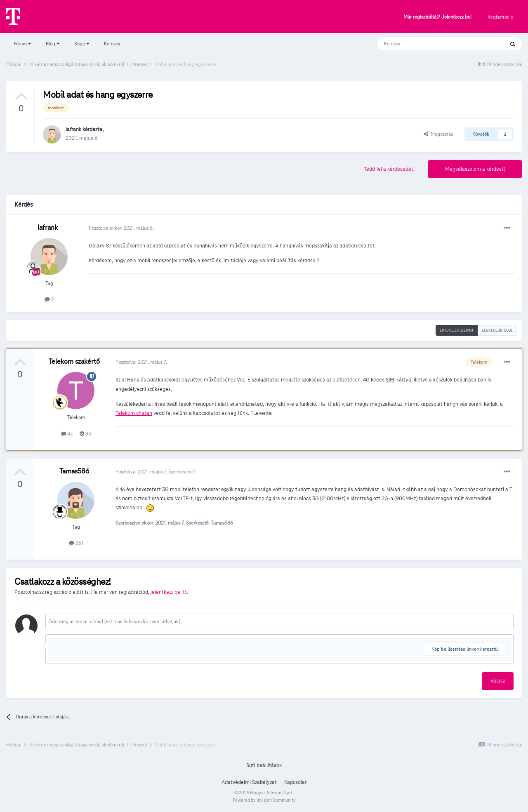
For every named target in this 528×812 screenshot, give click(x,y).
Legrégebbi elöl (497, 330)
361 (76, 543)
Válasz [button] (498, 681)
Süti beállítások (264, 765)
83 (85, 434)
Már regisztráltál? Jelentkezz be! (437, 17)
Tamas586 (74, 471)
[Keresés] (433, 44)
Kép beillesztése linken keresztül (465, 649)
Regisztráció (500, 17)
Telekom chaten (134, 413)
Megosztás (438, 134)
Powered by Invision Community (264, 800)
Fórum (22, 44)
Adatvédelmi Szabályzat (249, 782)
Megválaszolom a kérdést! (475, 169)
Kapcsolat (296, 782)
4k (67, 434)
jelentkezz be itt (169, 592)
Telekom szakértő (74, 361)
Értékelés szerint (457, 330)
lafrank (73, 129)
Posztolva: (141, 362)
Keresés (112, 44)
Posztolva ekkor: (121, 228)
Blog (53, 44)
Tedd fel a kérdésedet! (389, 169)
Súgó (82, 44)
